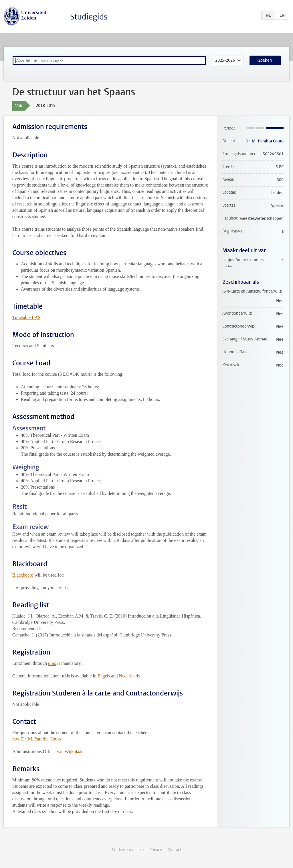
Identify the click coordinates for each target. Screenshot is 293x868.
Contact (175, 850)
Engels (104, 676)
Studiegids (89, 17)
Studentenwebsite (128, 850)
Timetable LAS (26, 317)
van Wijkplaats (71, 752)
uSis (52, 663)
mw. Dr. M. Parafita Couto (37, 739)
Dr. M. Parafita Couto (265, 141)
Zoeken (265, 60)
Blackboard (23, 575)
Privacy (156, 850)
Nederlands (129, 676)
